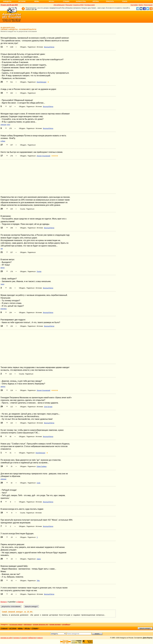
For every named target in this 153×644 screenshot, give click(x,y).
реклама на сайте (7, 638)
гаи (2, 249)
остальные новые (16, 625)
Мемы (37, 1)
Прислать (110, 1)
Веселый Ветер (49, 47)
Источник (40, 47)
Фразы (51, 1)
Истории (22, 1)
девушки (3, 125)
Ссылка (23, 209)
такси (2, 284)
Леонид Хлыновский (43, 156)
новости (40, 638)
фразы (27, 628)
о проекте (24, 638)
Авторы (96, 1)
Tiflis (38, 581)
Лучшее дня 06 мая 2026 (9, 5)
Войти (141, 5)
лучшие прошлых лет (41, 625)
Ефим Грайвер (42, 466)
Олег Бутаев (48, 407)
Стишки (66, 1)
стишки (35, 628)
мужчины (4, 309)
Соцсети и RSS (78, 5)
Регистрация (148, 5)
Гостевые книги (90, 5)
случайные (66, 625)
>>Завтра (20, 602)
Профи (39, 272)
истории (13, 628)
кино (9, 125)
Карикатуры (81, 1)
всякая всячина (55, 625)
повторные (28, 625)
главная (4, 628)
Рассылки (69, 5)
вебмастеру (32, 638)
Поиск (125, 1)
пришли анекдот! (145, 628)
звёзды (3, 387)
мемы (20, 628)
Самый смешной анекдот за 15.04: (17, 612)
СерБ (38, 483)
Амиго (39, 559)
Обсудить (23, 47)
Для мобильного (59, 5)
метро (3, 268)
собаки (3, 141)
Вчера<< (4, 602)
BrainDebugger (42, 82)
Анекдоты (7, 1)
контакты (17, 638)
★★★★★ (55, 156)
